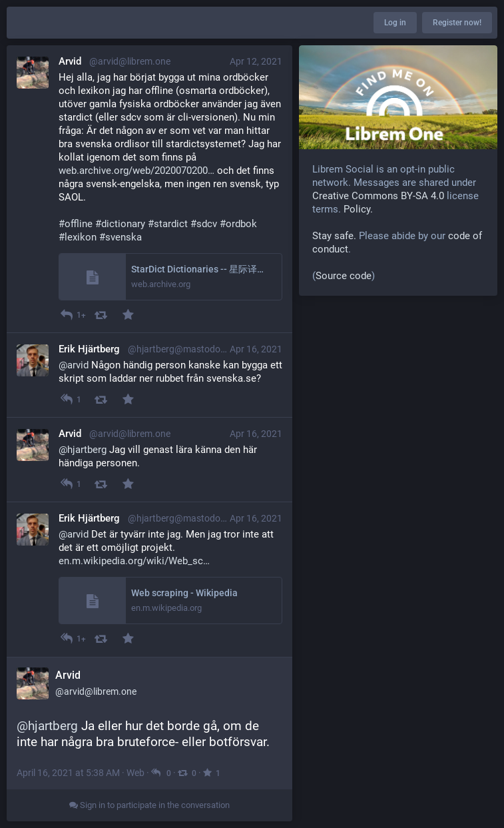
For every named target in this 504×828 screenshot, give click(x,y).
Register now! (457, 23)
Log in (395, 23)
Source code (344, 276)
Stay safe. (334, 236)
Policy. (358, 209)
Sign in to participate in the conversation (149, 805)
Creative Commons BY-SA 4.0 (378, 196)
